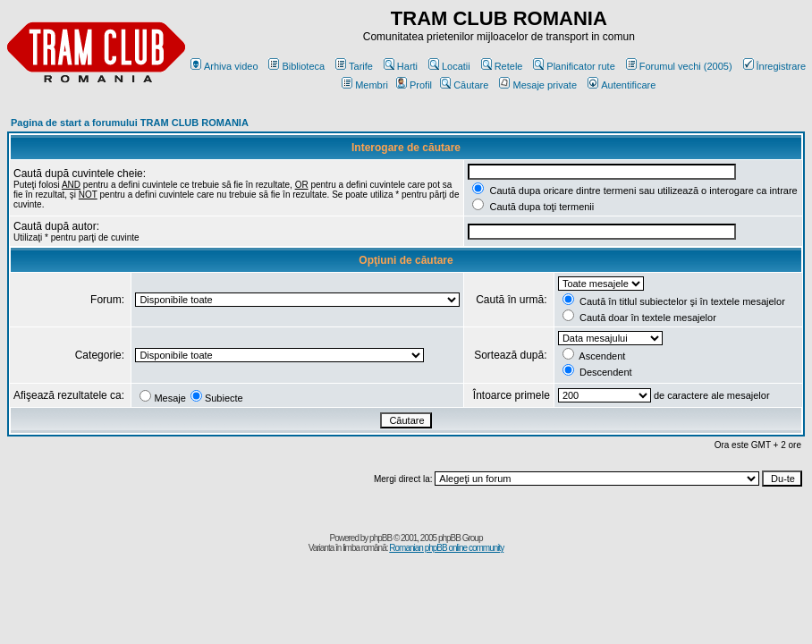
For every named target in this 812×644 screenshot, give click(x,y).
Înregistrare (775, 66)
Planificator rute (574, 66)
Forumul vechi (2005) (679, 66)
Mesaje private (538, 85)
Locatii (449, 66)
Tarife (354, 66)
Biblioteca (296, 66)
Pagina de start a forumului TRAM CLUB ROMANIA (130, 123)
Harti (401, 66)
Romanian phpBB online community (446, 548)
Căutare (464, 85)
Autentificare (622, 85)
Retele (502, 66)
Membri (365, 85)
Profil (414, 85)
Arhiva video (224, 66)
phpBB (381, 538)
